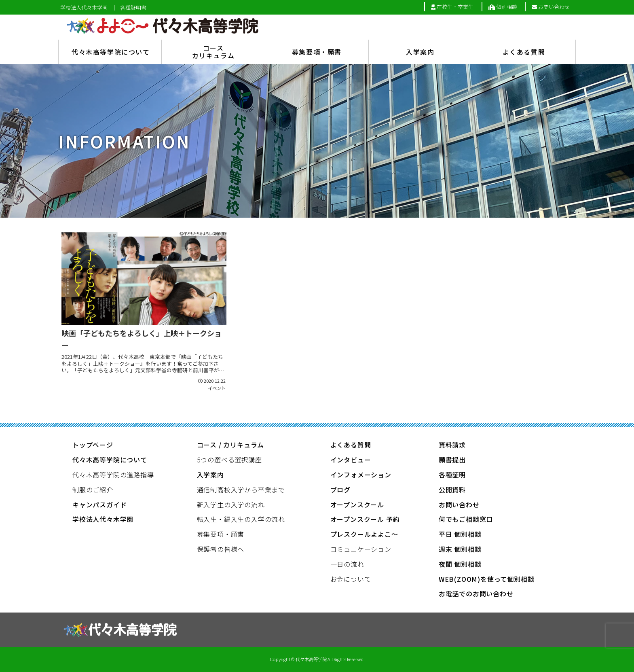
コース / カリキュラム (231, 445)
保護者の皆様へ (221, 549)
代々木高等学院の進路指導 (113, 475)
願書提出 (452, 460)
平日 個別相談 (460, 534)
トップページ (93, 445)
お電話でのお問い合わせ (476, 594)
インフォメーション (361, 475)
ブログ (340, 490)
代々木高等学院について (110, 460)
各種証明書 (133, 8)
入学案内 (210, 475)
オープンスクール (357, 505)
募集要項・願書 (221, 534)
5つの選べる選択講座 (229, 460)
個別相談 (503, 7)
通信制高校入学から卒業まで (241, 490)
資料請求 (452, 445)
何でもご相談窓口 (466, 519)
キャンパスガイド (99, 505)
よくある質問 (351, 445)
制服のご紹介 (93, 490)
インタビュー (351, 460)
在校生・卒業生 (452, 7)
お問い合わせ (551, 7)
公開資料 (452, 490)
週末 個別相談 (460, 549)
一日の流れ (347, 564)
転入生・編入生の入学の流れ (241, 519)
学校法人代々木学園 (84, 8)
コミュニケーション (361, 549)
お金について (351, 579)
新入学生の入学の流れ (231, 505)
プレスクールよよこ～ (364, 534)
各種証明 (452, 475)
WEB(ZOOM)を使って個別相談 (487, 579)
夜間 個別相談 (460, 564)
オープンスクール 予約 (365, 519)
